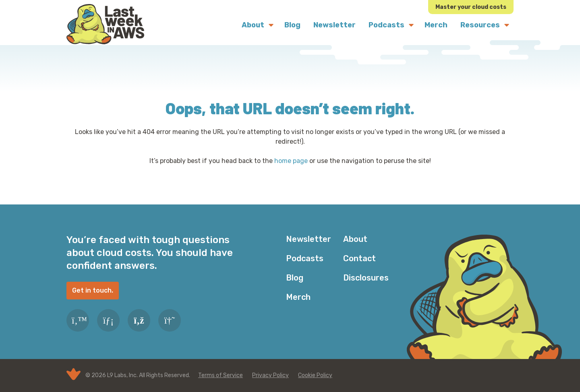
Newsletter (309, 239)
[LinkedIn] (108, 320)
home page (291, 161)
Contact (359, 258)
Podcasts (305, 258)
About (355, 239)
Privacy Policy (270, 375)
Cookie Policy (315, 375)
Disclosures (366, 278)
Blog (295, 278)
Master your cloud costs (471, 7)
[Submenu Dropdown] (271, 25)
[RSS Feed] (139, 320)
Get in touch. (93, 290)
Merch (298, 297)
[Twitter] (78, 320)
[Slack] (170, 320)
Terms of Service (221, 375)
